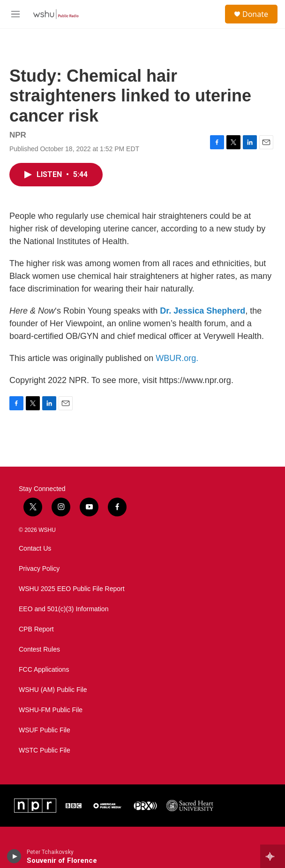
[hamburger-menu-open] (16, 14)
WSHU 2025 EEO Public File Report (72, 589)
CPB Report (36, 629)
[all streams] (273, 856)
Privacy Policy (39, 569)
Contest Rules (39, 649)
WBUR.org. (177, 358)
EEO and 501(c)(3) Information (64, 609)
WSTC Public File (45, 750)
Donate (255, 14)
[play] (14, 856)
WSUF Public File (45, 730)
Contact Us (35, 549)
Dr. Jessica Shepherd (202, 311)
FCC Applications (44, 670)
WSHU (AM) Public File (53, 690)
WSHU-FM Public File (51, 710)
